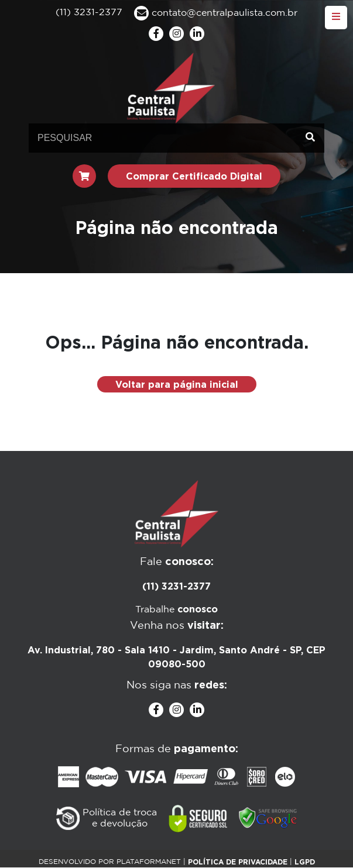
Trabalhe (176, 610)
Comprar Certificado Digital (194, 176)
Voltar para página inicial (177, 384)
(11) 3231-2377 (176, 586)
